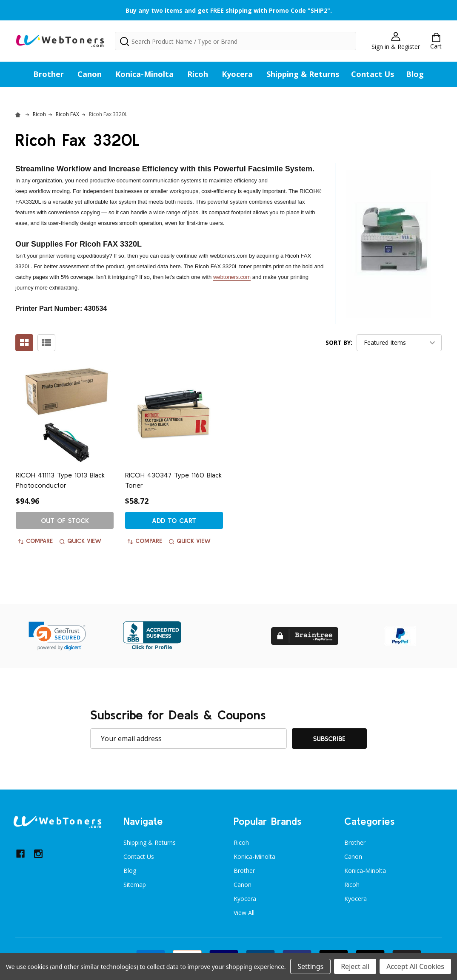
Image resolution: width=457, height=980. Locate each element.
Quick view (80, 541)
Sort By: (339, 342)
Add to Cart (174, 520)
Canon (90, 74)
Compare (36, 541)
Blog (415, 74)
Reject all (355, 966)
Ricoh (198, 74)
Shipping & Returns (303, 74)
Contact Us (373, 74)
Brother (49, 74)
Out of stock (65, 520)
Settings (310, 966)
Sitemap (135, 885)
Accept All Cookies (415, 966)
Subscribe (329, 739)
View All (244, 913)
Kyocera (237, 74)
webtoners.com (232, 277)
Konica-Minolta (144, 74)
